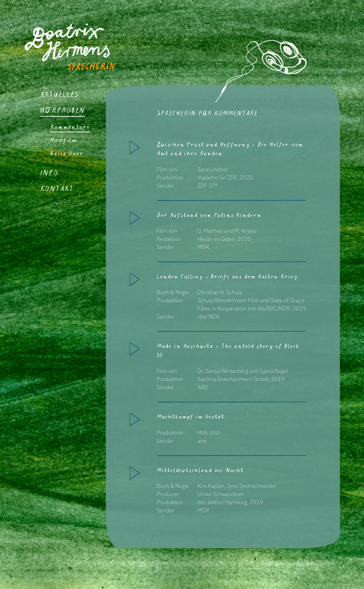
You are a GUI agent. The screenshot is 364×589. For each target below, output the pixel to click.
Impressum (276, 563)
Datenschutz (320, 563)
